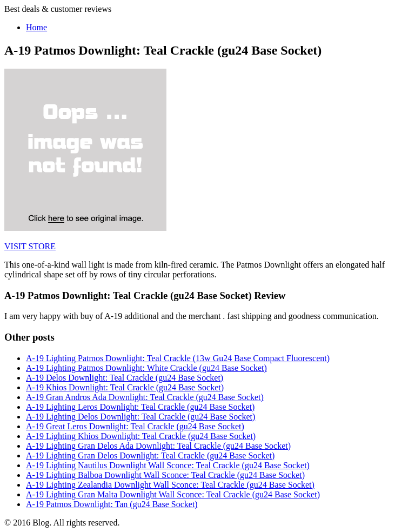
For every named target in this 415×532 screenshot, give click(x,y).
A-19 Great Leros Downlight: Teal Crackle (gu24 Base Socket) (135, 426)
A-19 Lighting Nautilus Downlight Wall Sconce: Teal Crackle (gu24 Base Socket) (168, 465)
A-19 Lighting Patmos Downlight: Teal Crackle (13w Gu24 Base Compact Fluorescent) (178, 358)
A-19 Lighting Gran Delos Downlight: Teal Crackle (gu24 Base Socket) (150, 455)
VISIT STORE (30, 246)
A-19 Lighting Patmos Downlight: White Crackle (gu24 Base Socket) (146, 368)
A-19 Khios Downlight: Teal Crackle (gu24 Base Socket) (125, 387)
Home (36, 27)
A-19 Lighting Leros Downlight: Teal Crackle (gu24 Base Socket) (140, 407)
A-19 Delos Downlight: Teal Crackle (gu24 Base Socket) (125, 378)
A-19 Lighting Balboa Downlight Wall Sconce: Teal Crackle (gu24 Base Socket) (165, 475)
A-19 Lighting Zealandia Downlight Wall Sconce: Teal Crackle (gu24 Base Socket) (170, 485)
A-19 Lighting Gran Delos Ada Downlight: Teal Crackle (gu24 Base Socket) (158, 446)
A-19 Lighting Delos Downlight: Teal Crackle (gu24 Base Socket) (140, 417)
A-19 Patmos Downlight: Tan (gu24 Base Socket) (112, 504)
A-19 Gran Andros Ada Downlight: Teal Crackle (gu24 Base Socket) (145, 397)
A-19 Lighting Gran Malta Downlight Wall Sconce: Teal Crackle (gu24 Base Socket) (173, 494)
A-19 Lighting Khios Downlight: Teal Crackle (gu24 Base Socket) (141, 436)
